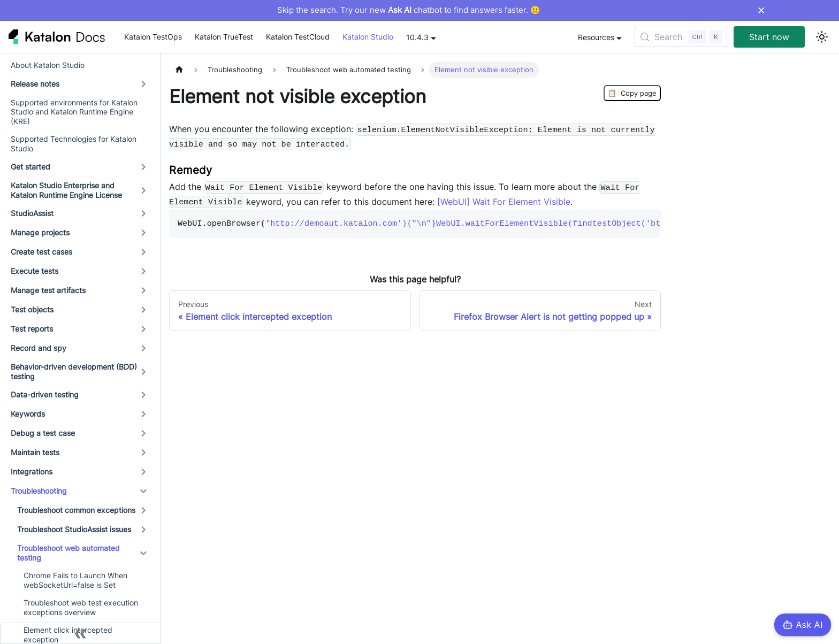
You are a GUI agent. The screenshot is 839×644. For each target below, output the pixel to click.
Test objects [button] (32, 309)
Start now (769, 37)
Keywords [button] (28, 414)
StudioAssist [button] (32, 213)
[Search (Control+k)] (681, 37)
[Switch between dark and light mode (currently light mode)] (822, 37)
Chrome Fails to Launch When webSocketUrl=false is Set (75, 580)
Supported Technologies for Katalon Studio (74, 144)
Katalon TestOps (153, 37)
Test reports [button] (32, 329)
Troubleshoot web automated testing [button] (68, 553)
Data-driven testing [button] (45, 394)
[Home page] (179, 70)
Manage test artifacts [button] (48, 290)
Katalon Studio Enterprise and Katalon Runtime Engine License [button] (66, 190)
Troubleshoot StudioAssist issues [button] (74, 529)
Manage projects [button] (40, 232)
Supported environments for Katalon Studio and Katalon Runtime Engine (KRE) (74, 112)
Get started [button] (30, 167)
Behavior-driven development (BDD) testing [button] (74, 371)
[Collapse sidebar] (80, 633)
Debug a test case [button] (43, 433)
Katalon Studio (368, 37)
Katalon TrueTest (224, 37)
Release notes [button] (35, 84)
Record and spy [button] (39, 348)
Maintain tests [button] (35, 452)
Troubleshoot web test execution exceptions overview (81, 607)
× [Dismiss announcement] (761, 10)
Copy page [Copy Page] (632, 93)
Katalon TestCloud (298, 37)
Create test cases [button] (41, 252)
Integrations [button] (32, 471)
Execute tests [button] (35, 271)
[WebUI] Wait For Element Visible (504, 202)
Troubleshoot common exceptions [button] (76, 510)
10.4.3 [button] (417, 37)
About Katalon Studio (48, 65)
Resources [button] (596, 37)
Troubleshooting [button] (39, 491)
